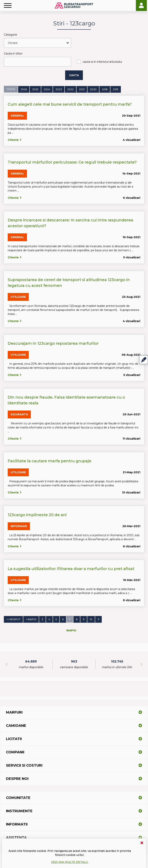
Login (141, 5)
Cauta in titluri (13, 53)
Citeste (15, 140)
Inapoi (71, 630)
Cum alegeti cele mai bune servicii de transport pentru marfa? (70, 104)
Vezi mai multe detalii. (70, 862)
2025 (35, 89)
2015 (116, 89)
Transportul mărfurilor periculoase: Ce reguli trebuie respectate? (72, 162)
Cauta (74, 75)
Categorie (11, 35)
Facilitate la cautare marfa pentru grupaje (50, 461)
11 (98, 619)
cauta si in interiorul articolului (102, 62)
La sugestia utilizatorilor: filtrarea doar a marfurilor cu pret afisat (71, 568)
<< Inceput (13, 619)
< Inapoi (31, 619)
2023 (59, 89)
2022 (70, 89)
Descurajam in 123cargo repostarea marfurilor (53, 343)
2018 (105, 89)
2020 (93, 89)
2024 (47, 89)
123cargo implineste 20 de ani (37, 515)
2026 (24, 89)
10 (91, 619)
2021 (82, 89)
